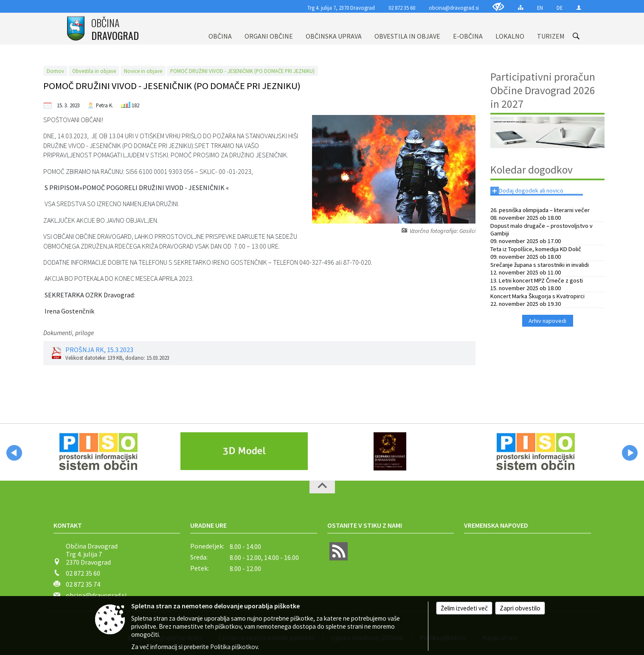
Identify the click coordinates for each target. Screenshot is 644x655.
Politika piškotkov (234, 647)
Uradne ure (208, 525)
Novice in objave (143, 71)
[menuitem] (220, 29)
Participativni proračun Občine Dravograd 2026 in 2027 (543, 90)
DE (560, 8)
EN (540, 8)
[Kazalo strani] (521, 7)
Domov (55, 71)
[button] (14, 453)
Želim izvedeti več (464, 608)
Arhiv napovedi (547, 321)
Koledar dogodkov (532, 170)
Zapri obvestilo (520, 608)
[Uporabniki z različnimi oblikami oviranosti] (498, 7)
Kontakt (68, 525)
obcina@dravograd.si (454, 8)
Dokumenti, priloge (69, 333)
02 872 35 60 (402, 8)
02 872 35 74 (83, 584)
